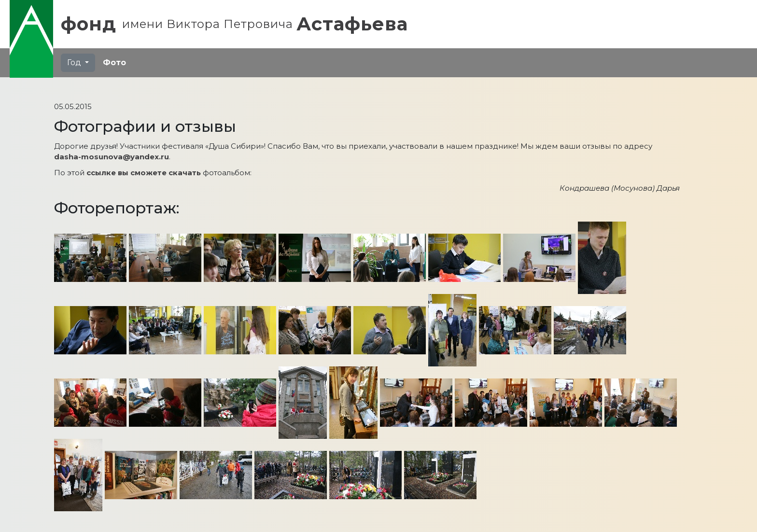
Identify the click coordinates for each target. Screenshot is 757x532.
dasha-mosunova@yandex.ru (112, 157)
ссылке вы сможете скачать (144, 173)
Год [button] (75, 63)
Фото (114, 63)
